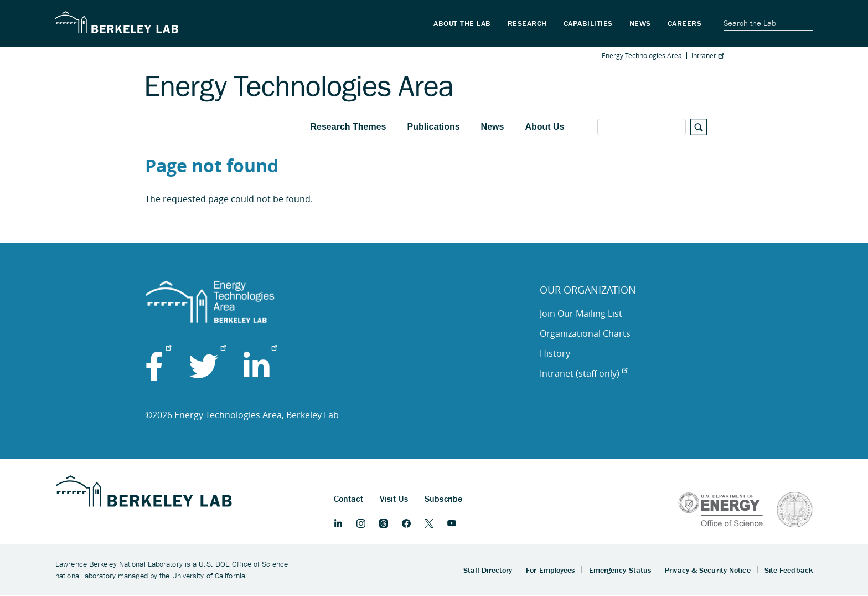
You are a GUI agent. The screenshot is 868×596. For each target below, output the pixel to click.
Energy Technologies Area (642, 55)
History (555, 353)
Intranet (707, 55)
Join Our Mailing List (581, 314)
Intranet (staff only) (583, 373)
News (493, 127)
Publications (433, 127)
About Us (544, 127)
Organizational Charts (585, 333)
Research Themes (348, 127)
